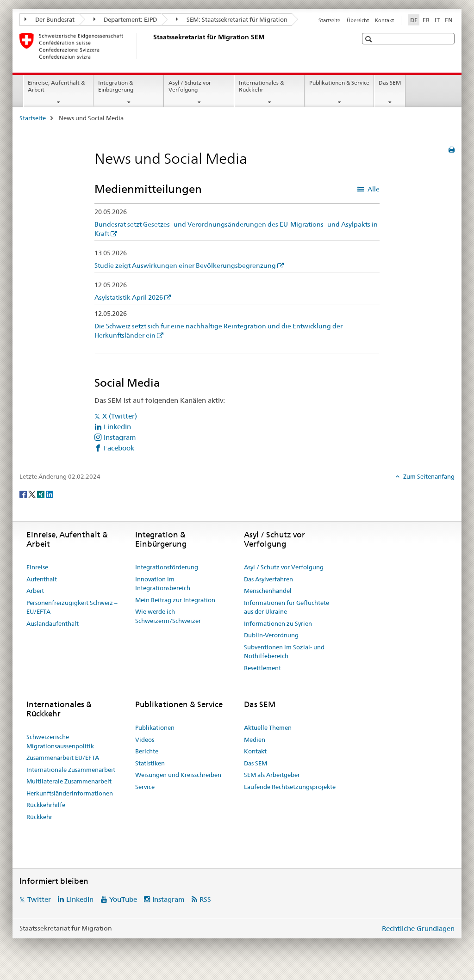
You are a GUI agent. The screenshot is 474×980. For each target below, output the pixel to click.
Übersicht (358, 20)
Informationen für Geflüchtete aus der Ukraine (287, 607)
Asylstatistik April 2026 (129, 297)
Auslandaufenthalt (53, 623)
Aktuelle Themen (268, 727)
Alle (373, 189)
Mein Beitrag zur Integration (175, 600)
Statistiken (150, 763)
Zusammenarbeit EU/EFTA (63, 758)
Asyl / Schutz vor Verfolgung (190, 86)
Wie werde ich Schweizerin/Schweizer (168, 616)
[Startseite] (151, 46)
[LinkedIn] (50, 494)
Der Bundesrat (50, 19)
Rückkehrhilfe (46, 805)
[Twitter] (33, 494)
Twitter (39, 899)
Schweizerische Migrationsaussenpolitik (60, 741)
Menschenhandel (268, 591)
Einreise (37, 567)
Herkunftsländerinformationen (70, 793)
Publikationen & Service (339, 83)
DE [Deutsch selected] (414, 20)
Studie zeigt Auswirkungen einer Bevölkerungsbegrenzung (185, 265)
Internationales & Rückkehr (261, 86)
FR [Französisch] (426, 20)
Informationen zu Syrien (278, 623)
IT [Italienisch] (437, 20)
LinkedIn (117, 427)
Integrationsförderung (167, 567)
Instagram (120, 437)
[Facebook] (24, 494)
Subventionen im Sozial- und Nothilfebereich (284, 652)
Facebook (119, 448)
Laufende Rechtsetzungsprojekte (290, 787)
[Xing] (41, 494)
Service (145, 787)
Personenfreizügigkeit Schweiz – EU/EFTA (72, 607)
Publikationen (155, 727)
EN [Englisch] (449, 20)
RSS (205, 899)
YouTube (123, 899)
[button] (370, 39)
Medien (255, 740)
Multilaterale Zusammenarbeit (69, 781)
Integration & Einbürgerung (116, 86)
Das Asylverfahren (268, 579)
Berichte (147, 751)
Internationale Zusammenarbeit (71, 770)
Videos (145, 740)
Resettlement (262, 668)
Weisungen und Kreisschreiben (178, 775)
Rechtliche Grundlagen (418, 928)
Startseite (329, 20)
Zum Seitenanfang (428, 476)
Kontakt (384, 20)
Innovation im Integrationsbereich (163, 584)
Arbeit (35, 591)
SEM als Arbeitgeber (272, 775)
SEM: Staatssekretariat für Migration (232, 19)
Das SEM (390, 83)
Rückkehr (39, 817)
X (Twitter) (120, 416)
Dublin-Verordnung (271, 635)
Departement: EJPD (125, 19)
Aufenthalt (42, 579)
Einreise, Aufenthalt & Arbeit (56, 86)
